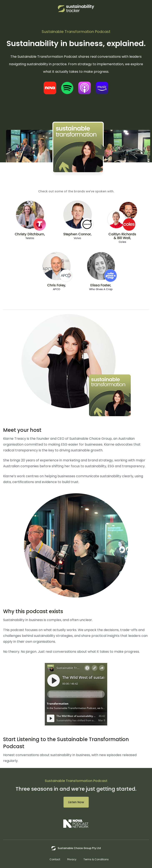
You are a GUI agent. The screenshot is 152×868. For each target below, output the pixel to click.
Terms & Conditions (96, 859)
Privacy (72, 859)
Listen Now (76, 802)
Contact (55, 859)
